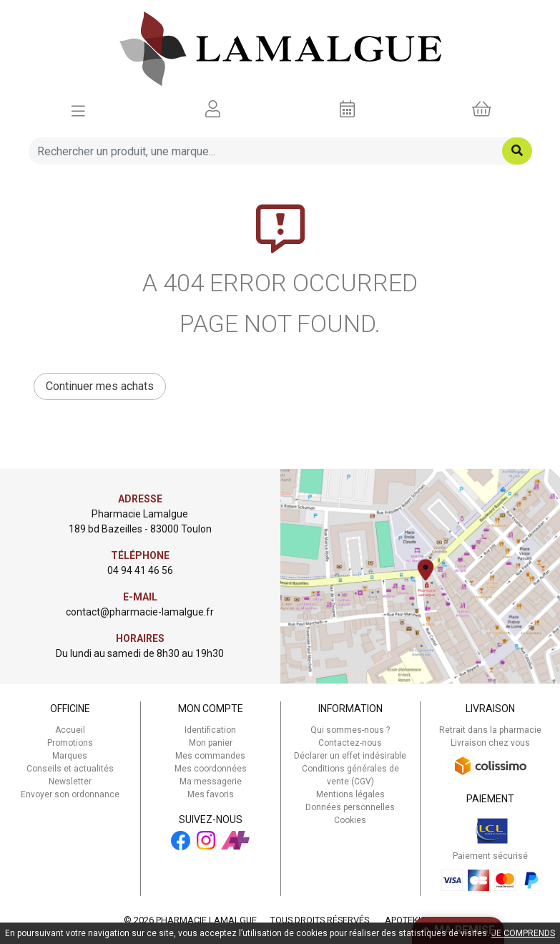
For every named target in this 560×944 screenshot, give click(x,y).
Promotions (70, 743)
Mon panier (211, 743)
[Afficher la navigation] (78, 110)
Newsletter (70, 782)
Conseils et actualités (70, 769)
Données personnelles (350, 807)
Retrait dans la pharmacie (490, 730)
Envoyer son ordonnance (70, 794)
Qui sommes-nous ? (350, 730)
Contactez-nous (350, 743)
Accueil (70, 730)
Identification (210, 730)
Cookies (350, 820)
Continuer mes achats (100, 386)
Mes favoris (211, 794)
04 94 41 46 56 (140, 570)
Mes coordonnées (211, 769)
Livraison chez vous (490, 743)
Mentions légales (350, 794)
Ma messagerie (211, 782)
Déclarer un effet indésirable (350, 756)
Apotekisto (411, 920)
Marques (70, 756)
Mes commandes (210, 756)
